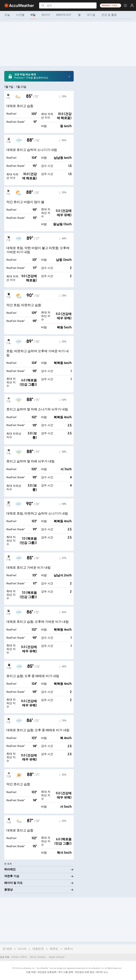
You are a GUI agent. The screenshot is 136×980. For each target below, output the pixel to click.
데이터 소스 (102, 972)
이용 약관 (31, 972)
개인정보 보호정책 (47, 972)
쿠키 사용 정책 (66, 972)
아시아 (22, 949)
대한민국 (38, 949)
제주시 (69, 949)
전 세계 (7, 949)
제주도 (54, 949)
